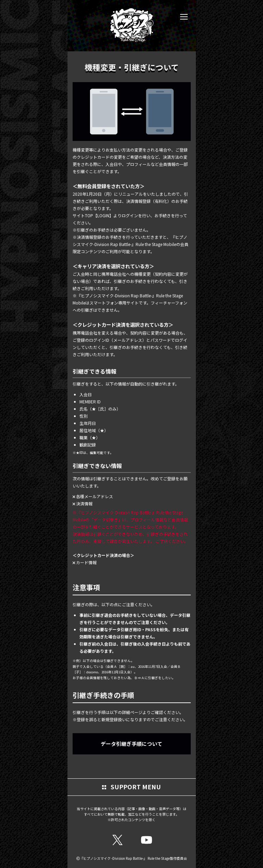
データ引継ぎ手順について (131, 744)
